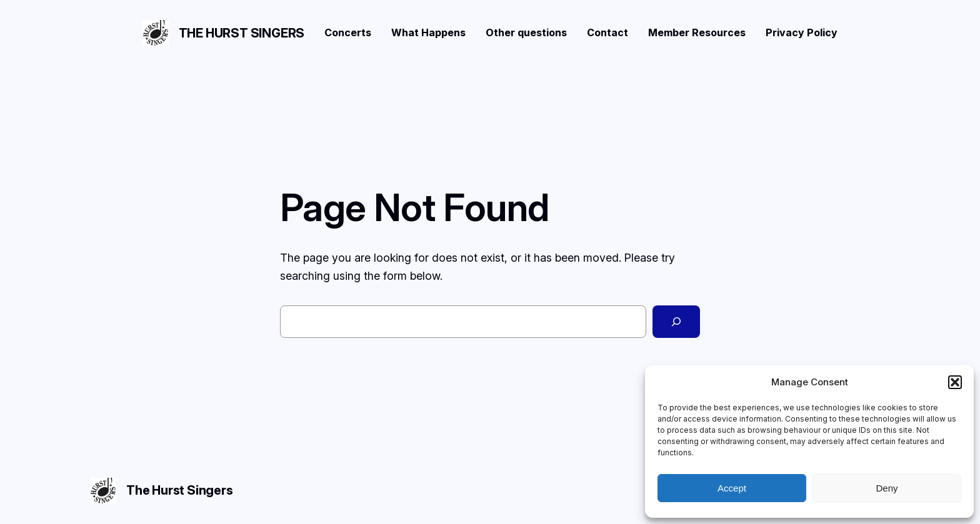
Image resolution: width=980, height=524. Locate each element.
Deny (887, 488)
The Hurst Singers (242, 33)
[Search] (676, 322)
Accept (732, 488)
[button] (955, 382)
